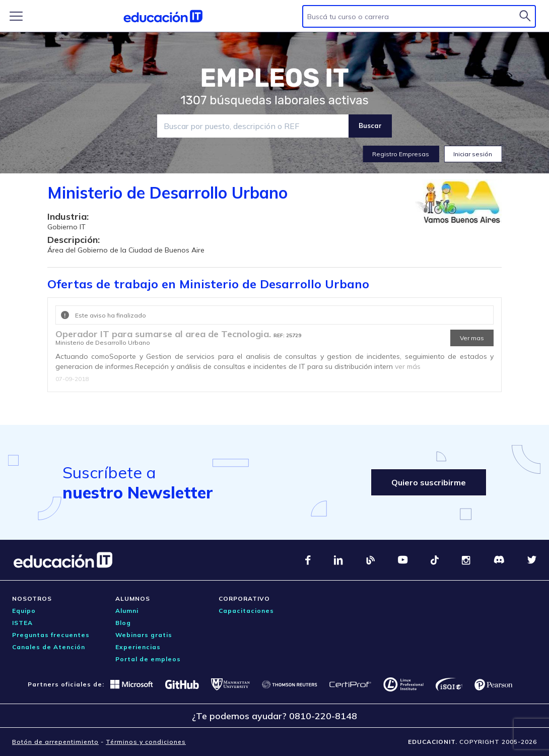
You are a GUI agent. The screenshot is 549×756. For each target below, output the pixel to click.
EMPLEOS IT (274, 78)
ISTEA (22, 623)
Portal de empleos (148, 659)
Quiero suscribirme (429, 482)
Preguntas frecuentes (51, 635)
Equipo (24, 611)
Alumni (127, 611)
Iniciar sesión (473, 154)
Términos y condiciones (146, 742)
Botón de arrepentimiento (55, 742)
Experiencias (138, 647)
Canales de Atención (49, 647)
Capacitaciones (246, 611)
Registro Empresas (401, 154)
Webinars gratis (144, 635)
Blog (123, 623)
